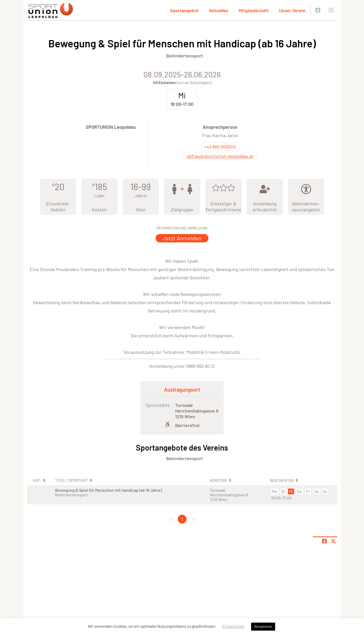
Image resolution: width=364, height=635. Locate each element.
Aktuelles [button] (219, 10)
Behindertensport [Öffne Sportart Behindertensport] (185, 56)
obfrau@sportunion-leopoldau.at (220, 156)
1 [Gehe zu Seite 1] (182, 519)
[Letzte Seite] (193, 519)
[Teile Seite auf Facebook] (324, 541)
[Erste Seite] (171, 519)
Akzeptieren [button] (263, 626)
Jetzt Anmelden (182, 238)
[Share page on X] (333, 541)
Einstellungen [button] (233, 626)
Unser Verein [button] (292, 10)
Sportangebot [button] (184, 10)
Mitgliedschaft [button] (254, 10)
